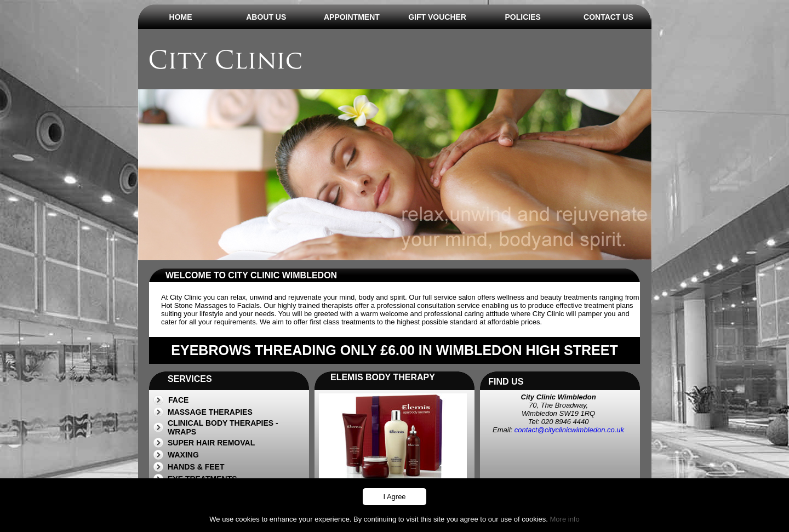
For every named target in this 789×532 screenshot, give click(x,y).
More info (565, 519)
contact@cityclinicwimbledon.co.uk (569, 430)
